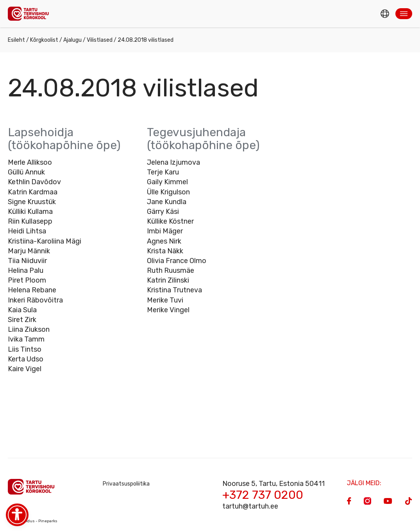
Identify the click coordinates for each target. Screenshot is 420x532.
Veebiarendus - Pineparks (33, 521)
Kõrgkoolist (44, 40)
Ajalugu (72, 40)
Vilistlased (100, 40)
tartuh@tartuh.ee (250, 506)
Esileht (16, 40)
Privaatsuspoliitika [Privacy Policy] (126, 484)
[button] (404, 14)
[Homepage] (30, 13)
